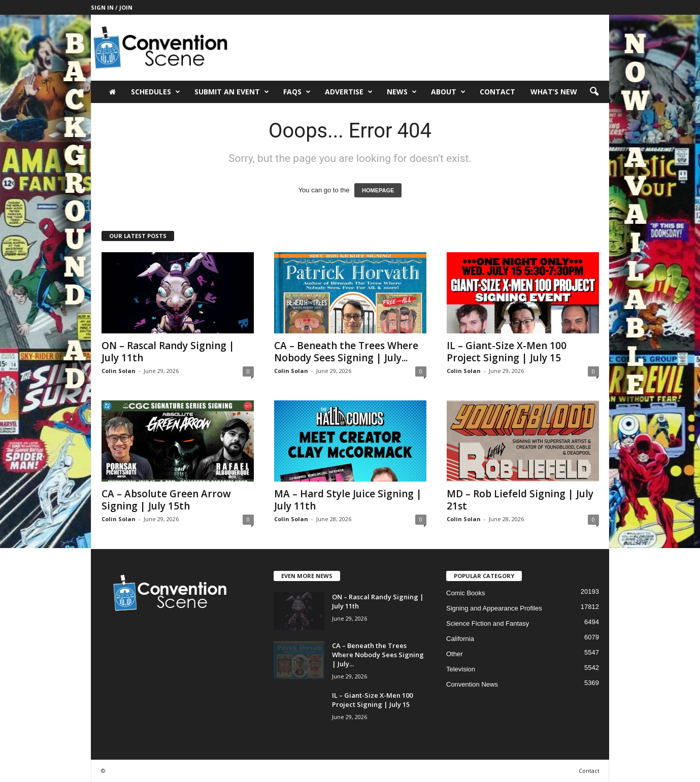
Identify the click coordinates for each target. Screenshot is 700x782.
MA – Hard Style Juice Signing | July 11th (348, 500)
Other (455, 654)
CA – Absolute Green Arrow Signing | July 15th (166, 500)
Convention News (472, 684)
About (448, 92)
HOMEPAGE (378, 190)
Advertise (349, 92)
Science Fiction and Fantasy (488, 623)
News (402, 92)
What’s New (554, 92)
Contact (497, 92)
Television (461, 669)
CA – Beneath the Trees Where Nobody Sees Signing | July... (346, 352)
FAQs (297, 92)
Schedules (156, 92)
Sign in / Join (112, 7)
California (460, 639)
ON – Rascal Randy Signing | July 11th (168, 352)
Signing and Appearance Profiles (494, 608)
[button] (594, 92)
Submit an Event (232, 92)
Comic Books (466, 593)
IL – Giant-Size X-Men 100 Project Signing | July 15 (507, 352)
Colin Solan (119, 371)
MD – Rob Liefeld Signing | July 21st (520, 500)
